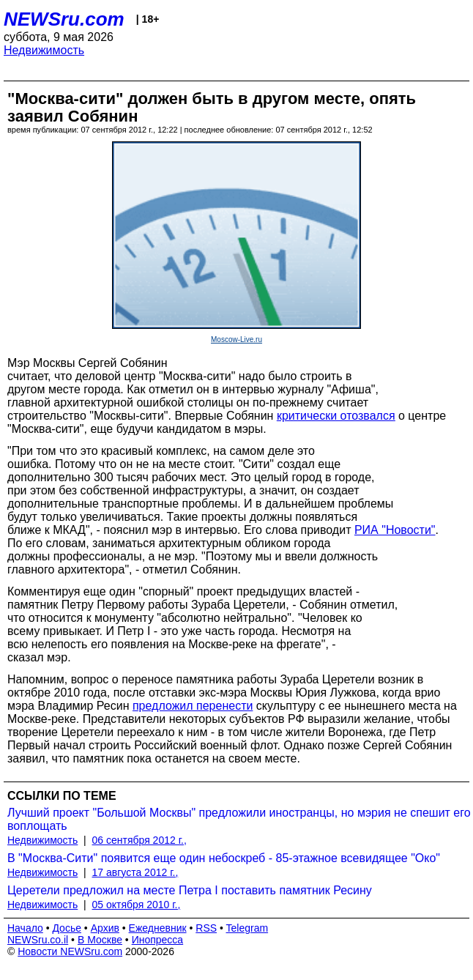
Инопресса (158, 940)
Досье (67, 928)
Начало (25, 928)
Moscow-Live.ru (236, 339)
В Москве (100, 940)
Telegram (247, 928)
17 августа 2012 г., (135, 872)
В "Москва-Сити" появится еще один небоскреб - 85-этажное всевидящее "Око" (224, 858)
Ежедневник (158, 928)
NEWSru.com (64, 19)
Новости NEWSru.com (70, 951)
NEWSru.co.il (38, 940)
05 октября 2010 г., (137, 905)
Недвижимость (44, 50)
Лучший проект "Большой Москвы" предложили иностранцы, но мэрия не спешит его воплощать (239, 819)
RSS (206, 928)
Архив (105, 928)
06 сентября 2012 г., (139, 840)
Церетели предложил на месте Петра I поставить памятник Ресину (190, 890)
